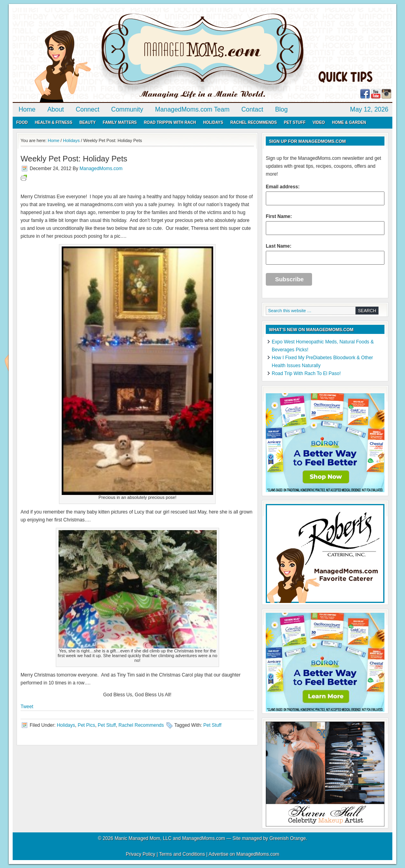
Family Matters (120, 122)
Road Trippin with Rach (170, 122)
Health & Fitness (54, 122)
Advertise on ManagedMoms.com (244, 854)
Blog (281, 109)
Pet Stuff (295, 122)
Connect (88, 109)
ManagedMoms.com (104, 55)
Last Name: (325, 254)
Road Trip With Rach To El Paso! (306, 373)
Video (319, 122)
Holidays (213, 122)
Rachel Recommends (254, 122)
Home (27, 109)
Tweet (27, 707)
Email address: (325, 195)
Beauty (88, 122)
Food (22, 122)
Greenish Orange (288, 838)
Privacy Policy (141, 854)
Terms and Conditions (182, 854)
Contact (252, 109)
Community (127, 109)
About (56, 109)
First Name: (325, 224)
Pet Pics (86, 725)
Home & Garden (349, 122)
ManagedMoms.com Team (192, 109)
